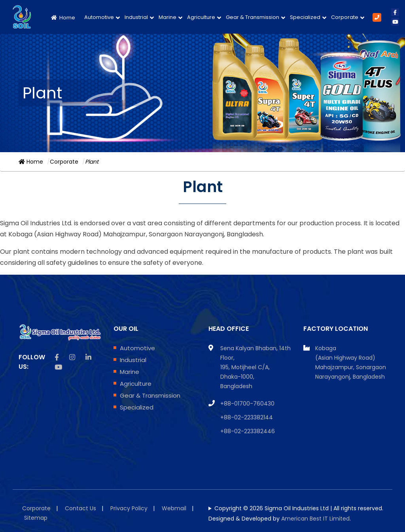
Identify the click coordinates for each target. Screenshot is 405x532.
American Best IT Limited (315, 519)
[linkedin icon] (88, 357)
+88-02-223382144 (247, 417)
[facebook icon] (395, 12)
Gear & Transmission (253, 17)
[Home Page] (65, 17)
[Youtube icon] (58, 367)
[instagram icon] (72, 357)
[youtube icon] (395, 22)
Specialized (305, 17)
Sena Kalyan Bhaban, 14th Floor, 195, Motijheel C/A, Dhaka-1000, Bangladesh (255, 367)
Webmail (174, 508)
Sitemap (36, 518)
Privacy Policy (129, 508)
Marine (167, 17)
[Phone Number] (377, 17)
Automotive (99, 17)
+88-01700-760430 (247, 404)
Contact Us (80, 508)
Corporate (345, 17)
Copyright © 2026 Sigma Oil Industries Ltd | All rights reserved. (299, 508)
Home (31, 162)
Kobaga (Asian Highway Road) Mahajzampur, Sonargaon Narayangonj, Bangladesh (351, 362)
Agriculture (201, 17)
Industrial (136, 17)
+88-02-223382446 (248, 431)
